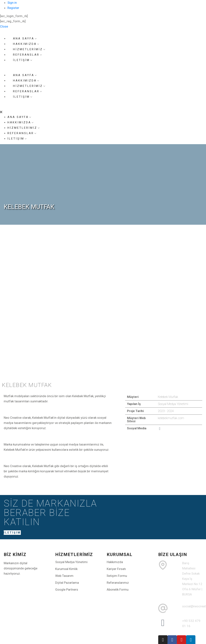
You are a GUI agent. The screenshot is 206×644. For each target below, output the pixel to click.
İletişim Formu (117, 576)
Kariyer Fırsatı (116, 569)
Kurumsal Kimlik (66, 569)
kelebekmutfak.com (171, 418)
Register (13, 8)
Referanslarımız (118, 583)
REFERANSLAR (22, 133)
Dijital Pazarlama (67, 583)
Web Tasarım (64, 576)
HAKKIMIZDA (21, 122)
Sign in (12, 3)
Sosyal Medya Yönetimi (71, 562)
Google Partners (67, 589)
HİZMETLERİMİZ (24, 128)
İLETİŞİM (23, 60)
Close (4, 26)
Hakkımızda (115, 562)
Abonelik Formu (118, 589)
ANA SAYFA (20, 117)
